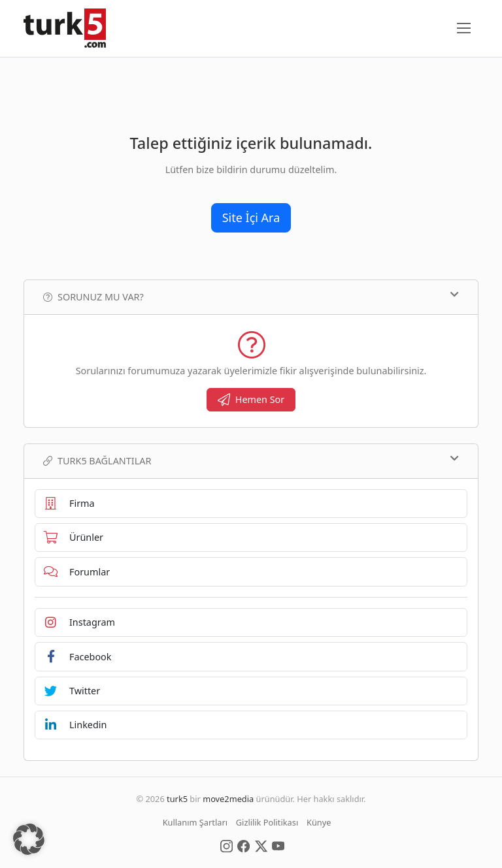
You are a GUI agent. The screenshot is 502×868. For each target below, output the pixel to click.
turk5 (177, 799)
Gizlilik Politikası (267, 822)
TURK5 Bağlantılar (251, 460)
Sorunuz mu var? (251, 297)
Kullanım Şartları (195, 822)
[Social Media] (226, 845)
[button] (29, 839)
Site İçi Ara (251, 217)
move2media (228, 799)
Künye (319, 822)
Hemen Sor (251, 399)
